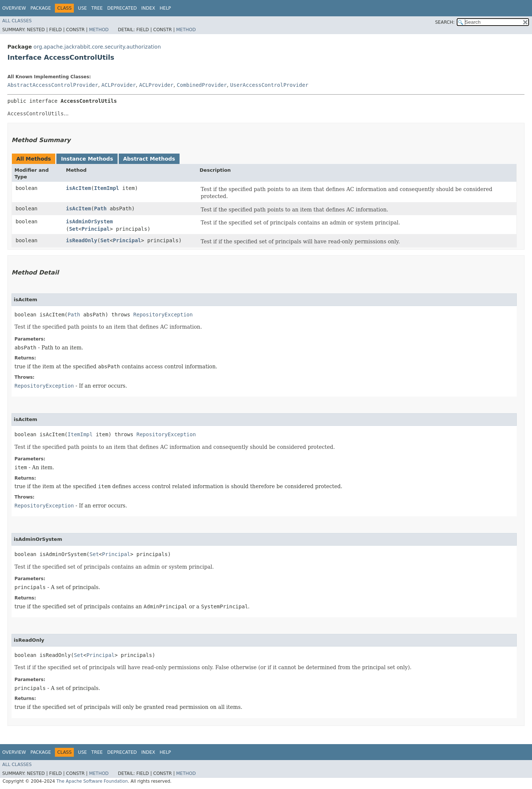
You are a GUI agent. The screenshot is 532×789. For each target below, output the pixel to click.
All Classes (17, 21)
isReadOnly (82, 240)
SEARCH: (445, 22)
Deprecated (122, 8)
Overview (14, 8)
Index (148, 8)
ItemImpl (107, 188)
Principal (96, 229)
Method (99, 30)
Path (101, 208)
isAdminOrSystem (89, 221)
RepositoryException (163, 315)
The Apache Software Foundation (92, 781)
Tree (97, 8)
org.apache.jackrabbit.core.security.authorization (97, 47)
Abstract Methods (149, 159)
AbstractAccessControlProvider (53, 85)
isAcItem (78, 188)
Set (74, 229)
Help (165, 8)
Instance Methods (87, 159)
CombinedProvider (202, 85)
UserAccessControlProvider (269, 85)
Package (41, 8)
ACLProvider (119, 85)
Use (82, 8)
